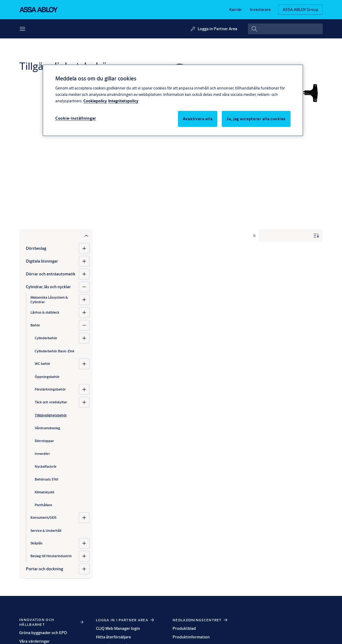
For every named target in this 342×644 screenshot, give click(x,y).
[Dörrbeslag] (84, 248)
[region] (173, 100)
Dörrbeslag (36, 248)
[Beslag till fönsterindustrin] (84, 556)
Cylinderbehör (46, 338)
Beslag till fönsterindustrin (51, 556)
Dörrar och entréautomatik (51, 274)
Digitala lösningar (42, 261)
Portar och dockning (44, 569)
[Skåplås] (84, 543)
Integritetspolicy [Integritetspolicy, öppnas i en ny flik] (123, 101)
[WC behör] (84, 364)
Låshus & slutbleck (45, 312)
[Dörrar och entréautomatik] (84, 274)
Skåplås (36, 543)
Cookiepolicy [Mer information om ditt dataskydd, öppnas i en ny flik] (95, 101)
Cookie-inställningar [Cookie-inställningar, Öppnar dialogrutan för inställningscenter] (76, 118)
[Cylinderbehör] (84, 338)
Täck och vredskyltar (51, 402)
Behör (35, 325)
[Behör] (84, 325)
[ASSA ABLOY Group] (300, 10)
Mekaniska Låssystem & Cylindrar (49, 300)
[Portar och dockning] (84, 569)
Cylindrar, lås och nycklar (48, 287)
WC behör (42, 364)
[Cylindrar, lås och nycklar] (84, 287)
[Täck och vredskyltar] (84, 402)
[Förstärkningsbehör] (84, 389)
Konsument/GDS (43, 517)
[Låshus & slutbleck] (84, 313)
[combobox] (285, 29)
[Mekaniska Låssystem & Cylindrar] (84, 300)
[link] (236, 10)
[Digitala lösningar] (84, 261)
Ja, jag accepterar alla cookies (256, 119)
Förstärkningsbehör (50, 389)
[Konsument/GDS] (84, 518)
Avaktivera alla (198, 119)
